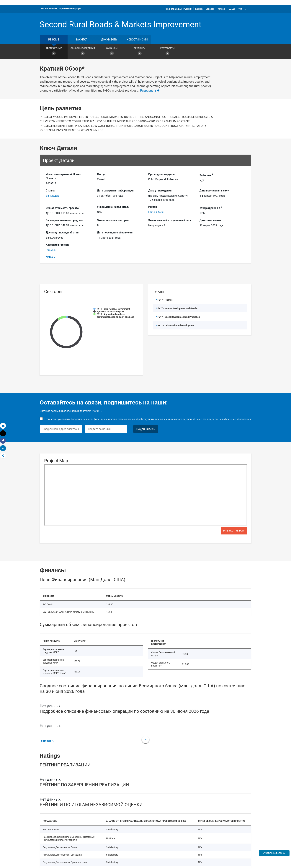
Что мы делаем (49, 9)
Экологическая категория (113, 220)
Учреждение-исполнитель (113, 207)
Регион (153, 207)
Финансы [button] (112, 52)
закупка (81, 40)
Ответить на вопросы (274, 853)
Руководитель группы (162, 174)
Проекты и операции (70, 9)
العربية (232, 9)
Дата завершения (210, 220)
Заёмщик (206, 175)
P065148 (51, 250)
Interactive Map (234, 531)
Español (210, 9)
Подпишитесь (146, 429)
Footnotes (46, 741)
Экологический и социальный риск (170, 220)
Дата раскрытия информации (115, 191)
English (199, 9)
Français (221, 9)
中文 (240, 9)
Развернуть (150, 91)
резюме (54, 40)
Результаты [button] (167, 52)
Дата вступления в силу (214, 191)
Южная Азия (156, 212)
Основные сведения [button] (83, 52)
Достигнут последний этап (62, 233)
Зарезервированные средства (64, 220)
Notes (49, 257)
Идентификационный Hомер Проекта (63, 176)
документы (109, 40)
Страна (50, 191)
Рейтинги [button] (140, 52)
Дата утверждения (160, 191)
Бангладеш (53, 196)
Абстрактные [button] (54, 52)
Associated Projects (58, 245)
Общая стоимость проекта (63, 207)
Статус (101, 174)
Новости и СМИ (137, 40)
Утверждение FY (211, 207)
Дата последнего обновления (115, 233)
